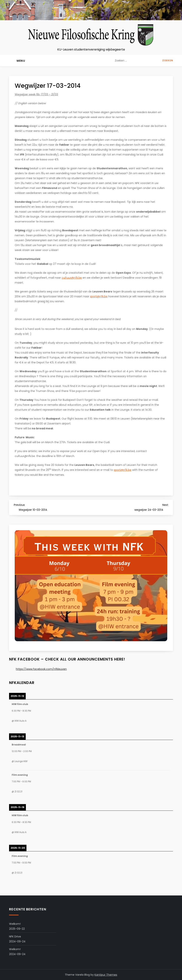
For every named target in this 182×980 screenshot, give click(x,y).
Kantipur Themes (106, 975)
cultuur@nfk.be (72, 278)
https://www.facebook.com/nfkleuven (41, 669)
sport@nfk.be (99, 296)
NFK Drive (15, 936)
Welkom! (15, 924)
